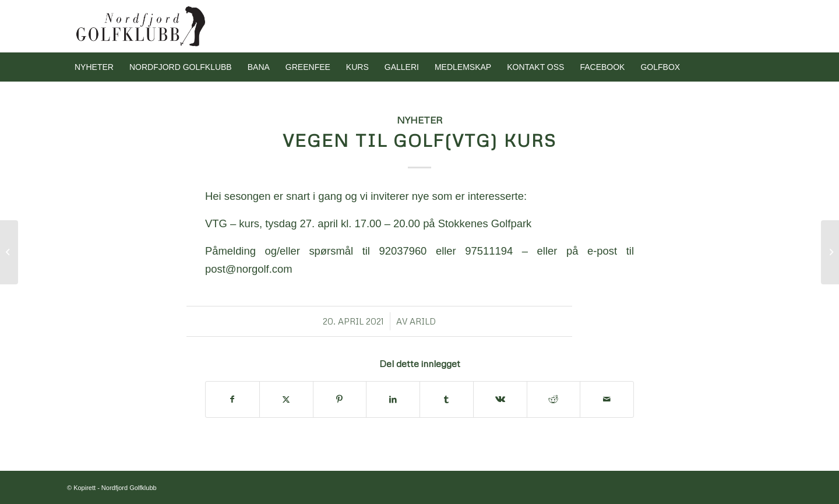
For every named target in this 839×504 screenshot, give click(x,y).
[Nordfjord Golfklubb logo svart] (141, 26)
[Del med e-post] (607, 399)
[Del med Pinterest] (340, 399)
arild (423, 321)
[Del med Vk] (500, 399)
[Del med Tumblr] (447, 399)
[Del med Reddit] (554, 399)
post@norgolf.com (249, 269)
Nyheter (420, 120)
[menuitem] (94, 67)
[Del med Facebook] (232, 399)
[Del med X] (286, 399)
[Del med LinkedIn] (393, 399)
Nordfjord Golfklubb (129, 488)
